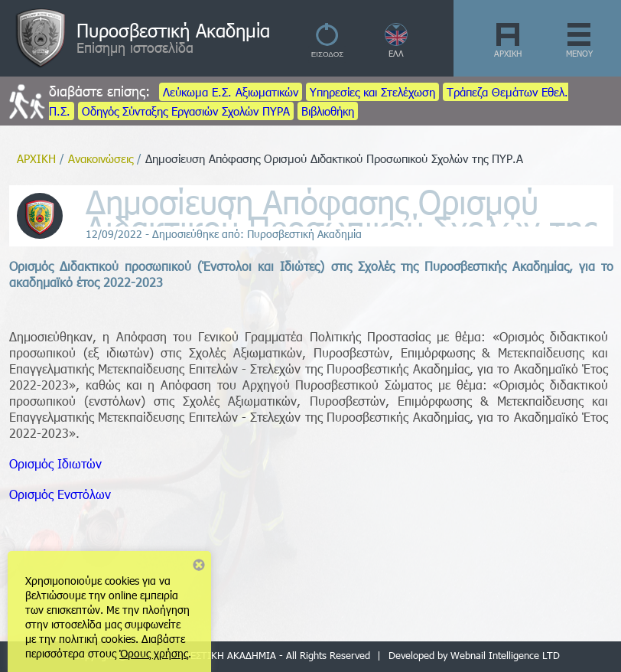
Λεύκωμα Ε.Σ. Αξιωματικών (231, 92)
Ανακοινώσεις (101, 158)
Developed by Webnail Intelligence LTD (474, 655)
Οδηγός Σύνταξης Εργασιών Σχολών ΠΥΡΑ (186, 111)
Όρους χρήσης (154, 653)
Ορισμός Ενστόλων (60, 494)
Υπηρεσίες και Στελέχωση (372, 92)
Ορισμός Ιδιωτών (55, 463)
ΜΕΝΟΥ (579, 53)
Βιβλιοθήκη (328, 111)
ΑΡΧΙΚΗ (508, 53)
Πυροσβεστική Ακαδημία (173, 30)
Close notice (199, 565)
